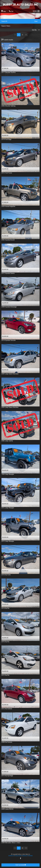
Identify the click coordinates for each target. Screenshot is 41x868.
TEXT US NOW (21, 865)
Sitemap (31, 856)
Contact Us (11, 856)
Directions (25, 856)
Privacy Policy (18, 856)
